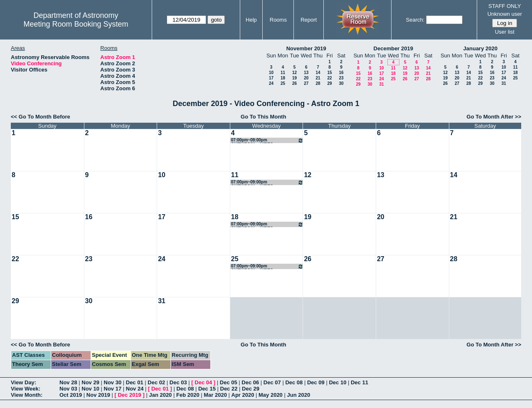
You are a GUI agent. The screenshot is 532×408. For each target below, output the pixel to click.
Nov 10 (90, 389)
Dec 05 (229, 382)
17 (271, 78)
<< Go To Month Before (41, 117)
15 (329, 73)
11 (283, 73)
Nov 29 (90, 382)
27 (306, 83)
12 (294, 73)
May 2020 (271, 395)
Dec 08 (294, 382)
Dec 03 (178, 382)
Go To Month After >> (494, 117)
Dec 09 (316, 382)
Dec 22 (229, 389)
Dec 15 (207, 389)
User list (505, 32)
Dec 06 (250, 382)
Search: (415, 20)
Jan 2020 (160, 395)
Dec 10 (337, 382)
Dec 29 (251, 389)
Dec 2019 (129, 395)
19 (294, 78)
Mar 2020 (215, 395)
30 (341, 83)
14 (318, 73)
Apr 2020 (243, 395)
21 (318, 78)
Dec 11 (360, 382)
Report (309, 20)
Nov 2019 (98, 395)
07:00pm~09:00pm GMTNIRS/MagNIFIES (267, 140)
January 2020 (480, 48)
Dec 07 (272, 382)
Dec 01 (135, 382)
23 (341, 78)
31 (381, 84)
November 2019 (306, 48)
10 (271, 73)
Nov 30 (113, 382)
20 (306, 78)
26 (294, 83)
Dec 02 (156, 382)
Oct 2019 (71, 395)
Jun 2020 (298, 395)
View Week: (26, 389)
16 (341, 73)
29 (329, 83)
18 (283, 78)
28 (318, 83)
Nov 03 (68, 389)
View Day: (23, 382)
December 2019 (393, 48)
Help (251, 20)
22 (329, 78)
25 (283, 83)
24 (271, 83)
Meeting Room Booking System (76, 24)
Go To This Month (264, 117)
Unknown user (505, 14)
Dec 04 (203, 382)
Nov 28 (68, 382)
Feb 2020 (188, 395)
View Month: (27, 395)
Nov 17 (113, 389)
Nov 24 (135, 389)
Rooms (278, 20)
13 (306, 73)
